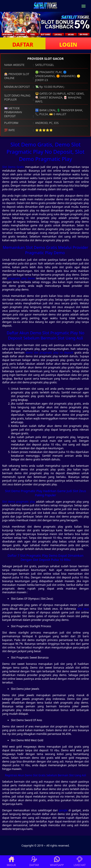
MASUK (11, 862)
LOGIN (68, 44)
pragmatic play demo (21, 278)
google (63, 810)
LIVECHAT (80, 862)
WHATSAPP (57, 862)
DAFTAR (23, 44)
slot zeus (83, 609)
